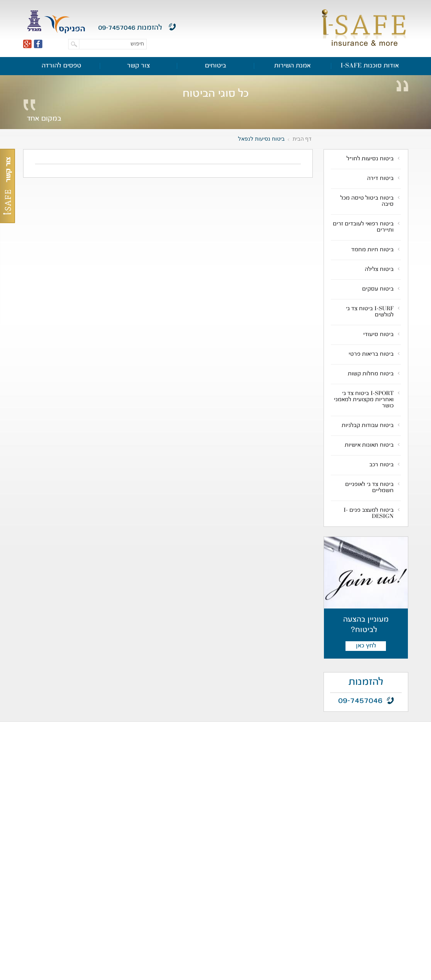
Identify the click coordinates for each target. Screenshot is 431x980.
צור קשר (138, 66)
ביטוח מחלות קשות (371, 374)
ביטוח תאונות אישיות (369, 445)
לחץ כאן (366, 646)
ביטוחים (215, 66)
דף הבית (302, 139)
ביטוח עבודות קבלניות (368, 426)
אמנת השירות (293, 66)
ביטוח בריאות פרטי (371, 355)
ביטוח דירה (380, 179)
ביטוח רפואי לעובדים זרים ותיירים (363, 227)
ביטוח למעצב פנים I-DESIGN (369, 514)
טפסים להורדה (61, 66)
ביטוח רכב (382, 465)
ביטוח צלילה (379, 270)
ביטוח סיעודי (378, 335)
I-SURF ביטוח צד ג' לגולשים (370, 312)
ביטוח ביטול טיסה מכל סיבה (367, 202)
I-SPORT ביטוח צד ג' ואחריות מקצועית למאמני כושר (364, 400)
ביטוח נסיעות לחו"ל (370, 159)
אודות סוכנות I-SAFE (370, 66)
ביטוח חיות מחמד (372, 250)
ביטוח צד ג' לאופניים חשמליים (369, 488)
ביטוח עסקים (378, 289)
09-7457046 (117, 28)
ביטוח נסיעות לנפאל (261, 139)
